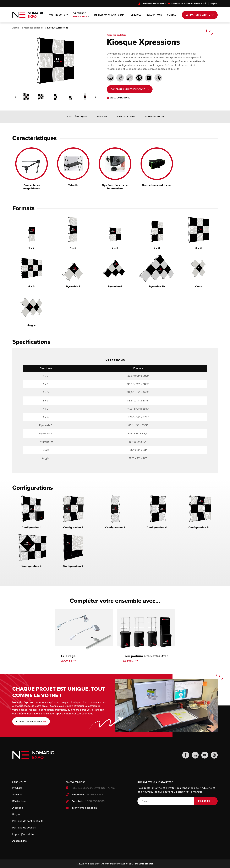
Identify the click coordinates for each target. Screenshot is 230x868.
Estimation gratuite (198, 15)
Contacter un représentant (128, 89)
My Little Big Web (144, 864)
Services (136, 15)
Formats (102, 117)
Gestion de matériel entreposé (188, 4)
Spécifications (126, 117)
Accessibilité (20, 841)
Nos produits (57, 15)
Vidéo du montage (120, 98)
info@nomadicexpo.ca (84, 808)
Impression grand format (110, 15)
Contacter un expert (29, 721)
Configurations (155, 117)
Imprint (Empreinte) (23, 834)
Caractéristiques (76, 117)
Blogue (16, 814)
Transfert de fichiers (154, 4)
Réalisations (154, 15)
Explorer (66, 661)
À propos (18, 808)
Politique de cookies (24, 828)
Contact (172, 15)
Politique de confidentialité (28, 821)
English (214, 4)
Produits (17, 788)
